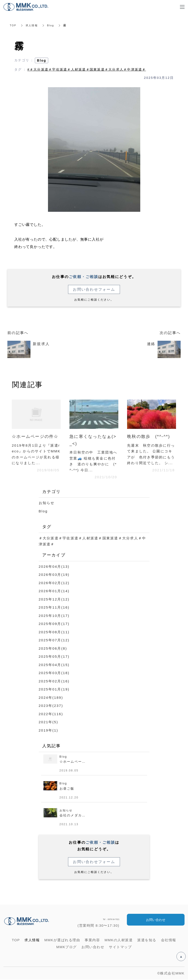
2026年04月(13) (54, 566)
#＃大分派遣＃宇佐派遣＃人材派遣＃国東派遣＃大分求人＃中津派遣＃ (87, 69)
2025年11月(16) (54, 607)
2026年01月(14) (54, 591)
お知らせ (47, 503)
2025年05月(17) (54, 656)
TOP (13, 25)
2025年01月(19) (54, 689)
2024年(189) (51, 698)
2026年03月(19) (54, 575)
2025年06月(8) (53, 648)
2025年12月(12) (54, 599)
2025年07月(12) (54, 640)
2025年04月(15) (54, 665)
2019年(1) (49, 730)
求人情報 (33, 25)
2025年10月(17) (54, 616)
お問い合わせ (156, 920)
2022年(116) (51, 714)
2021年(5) (49, 722)
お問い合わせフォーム (94, 289)
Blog (52, 25)
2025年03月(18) (54, 673)
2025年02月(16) (54, 681)
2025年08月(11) (54, 632)
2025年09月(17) (54, 624)
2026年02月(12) (54, 583)
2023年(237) (51, 706)
